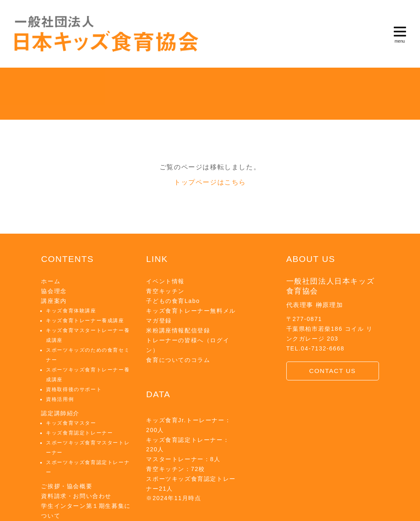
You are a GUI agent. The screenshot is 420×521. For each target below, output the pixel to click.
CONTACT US (333, 371)
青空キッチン (165, 291)
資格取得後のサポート (74, 389)
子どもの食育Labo (173, 301)
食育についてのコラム (178, 360)
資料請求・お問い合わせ (76, 496)
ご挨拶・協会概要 (67, 486)
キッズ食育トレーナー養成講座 (85, 321)
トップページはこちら (210, 182)
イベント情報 (165, 281)
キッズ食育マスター (71, 423)
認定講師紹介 (60, 413)
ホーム (51, 281)
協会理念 (54, 291)
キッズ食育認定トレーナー (79, 433)
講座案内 (54, 301)
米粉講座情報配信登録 (178, 330)
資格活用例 (60, 399)
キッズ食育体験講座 (71, 311)
